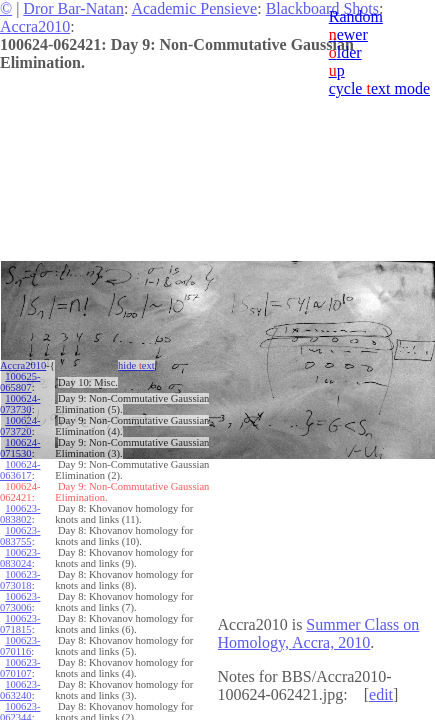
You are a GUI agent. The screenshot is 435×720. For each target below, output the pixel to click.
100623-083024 (20, 558)
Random (356, 16)
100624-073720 (20, 426)
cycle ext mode (379, 88)
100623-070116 (20, 646)
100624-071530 (20, 448)
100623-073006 (20, 602)
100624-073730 (20, 404)
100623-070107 (20, 668)
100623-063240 (20, 690)
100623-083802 (20, 514)
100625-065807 (20, 382)
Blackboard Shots (322, 8)
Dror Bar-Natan (73, 8)
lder (345, 52)
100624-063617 (20, 470)
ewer (348, 34)
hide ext (136, 365)
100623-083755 (20, 536)
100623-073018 (20, 580)
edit (381, 694)
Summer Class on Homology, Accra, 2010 (319, 633)
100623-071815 (20, 624)
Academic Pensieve (194, 8)
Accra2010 (35, 26)
